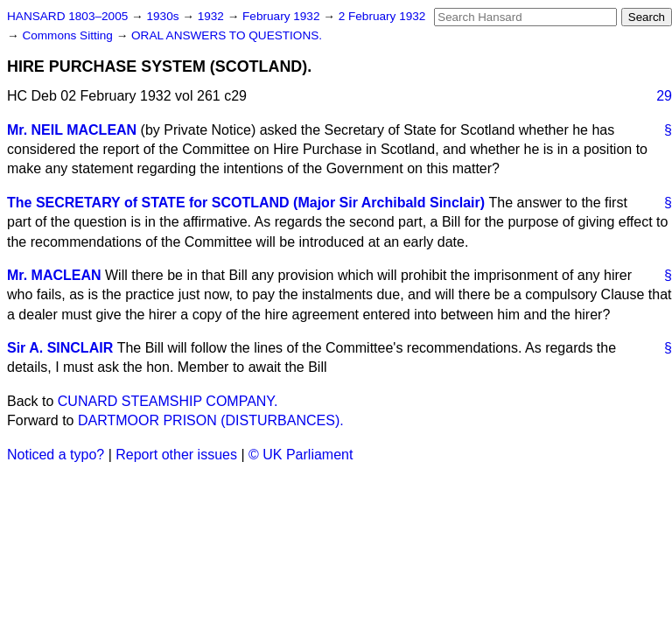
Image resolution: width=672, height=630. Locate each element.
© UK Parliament (301, 455)
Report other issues (176, 455)
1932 (213, 16)
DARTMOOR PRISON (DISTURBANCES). (211, 420)
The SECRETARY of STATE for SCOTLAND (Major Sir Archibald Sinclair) (246, 203)
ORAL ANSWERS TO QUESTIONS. (227, 35)
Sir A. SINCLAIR (60, 348)
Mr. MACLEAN (54, 275)
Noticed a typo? (56, 455)
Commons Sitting (69, 35)
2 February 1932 (382, 16)
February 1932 (283, 16)
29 (664, 96)
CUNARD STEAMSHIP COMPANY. (168, 401)
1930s (164, 16)
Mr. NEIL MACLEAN (72, 130)
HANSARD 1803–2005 (67, 16)
